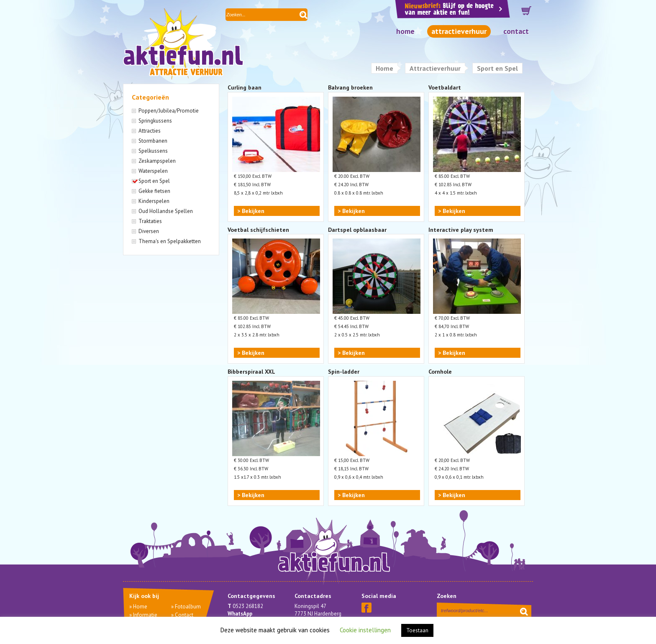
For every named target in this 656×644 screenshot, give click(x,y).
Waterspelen (153, 171)
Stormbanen (153, 141)
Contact (516, 31)
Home (405, 31)
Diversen (149, 231)
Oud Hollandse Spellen (166, 211)
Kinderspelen (154, 201)
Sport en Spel (154, 181)
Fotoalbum (188, 607)
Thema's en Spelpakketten (170, 241)
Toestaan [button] (417, 630)
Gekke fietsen (154, 191)
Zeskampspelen (157, 161)
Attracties (150, 131)
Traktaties (150, 221)
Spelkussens (153, 151)
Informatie (145, 615)
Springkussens (155, 121)
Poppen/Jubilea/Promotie (169, 111)
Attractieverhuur (459, 31)
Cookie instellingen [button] (365, 630)
